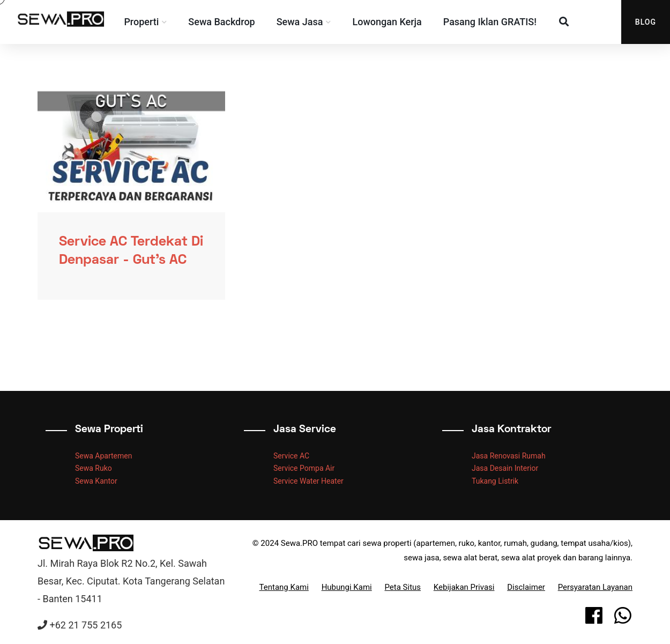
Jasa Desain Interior (505, 468)
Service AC (291, 456)
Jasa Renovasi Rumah (509, 456)
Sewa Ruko (94, 468)
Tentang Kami (284, 587)
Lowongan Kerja (395, 22)
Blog (646, 22)
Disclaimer (526, 587)
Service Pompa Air (304, 468)
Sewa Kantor (96, 481)
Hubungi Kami (347, 587)
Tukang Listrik (495, 481)
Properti (150, 22)
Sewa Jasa (308, 22)
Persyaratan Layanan (595, 587)
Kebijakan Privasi (464, 587)
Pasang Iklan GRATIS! (498, 22)
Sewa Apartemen (103, 456)
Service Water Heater (308, 481)
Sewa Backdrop (230, 22)
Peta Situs (403, 587)
